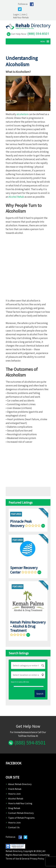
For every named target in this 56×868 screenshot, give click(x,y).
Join (23, 14)
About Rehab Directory (20, 784)
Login (16, 14)
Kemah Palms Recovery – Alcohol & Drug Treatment (28, 626)
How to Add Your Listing (20, 803)
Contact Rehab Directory (21, 813)
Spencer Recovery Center (24, 570)
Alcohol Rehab (16, 197)
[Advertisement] (28, 268)
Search (40, 694)
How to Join (14, 794)
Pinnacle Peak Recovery (21, 524)
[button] (43, 41)
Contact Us (14, 827)
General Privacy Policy (33, 859)
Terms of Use (12, 859)
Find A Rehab (15, 789)
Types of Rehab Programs (21, 818)
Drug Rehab (14, 808)
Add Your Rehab (21, 17)
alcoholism (22, 114)
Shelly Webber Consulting (36, 855)
